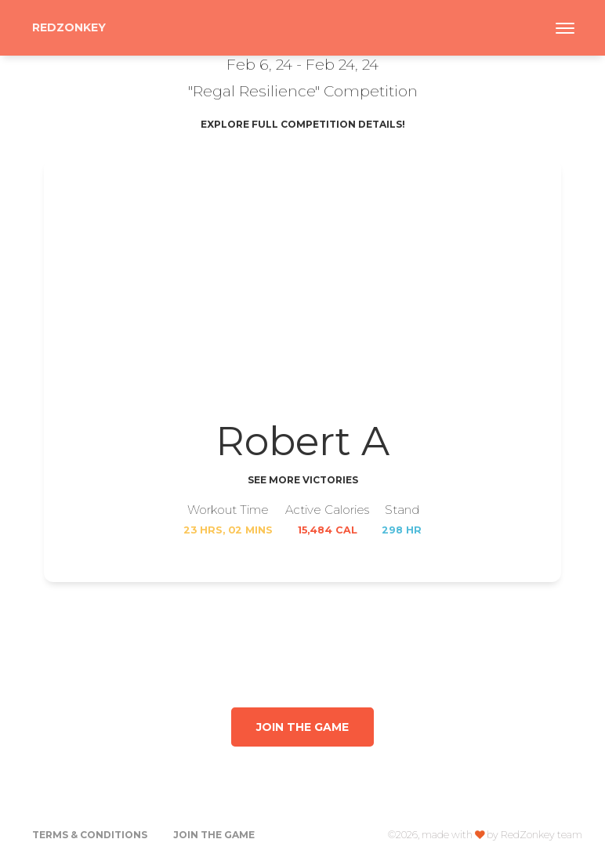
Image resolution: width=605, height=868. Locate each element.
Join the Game (214, 835)
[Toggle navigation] (565, 28)
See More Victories (303, 480)
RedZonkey (69, 27)
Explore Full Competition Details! (303, 124)
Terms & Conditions (90, 835)
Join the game (302, 727)
